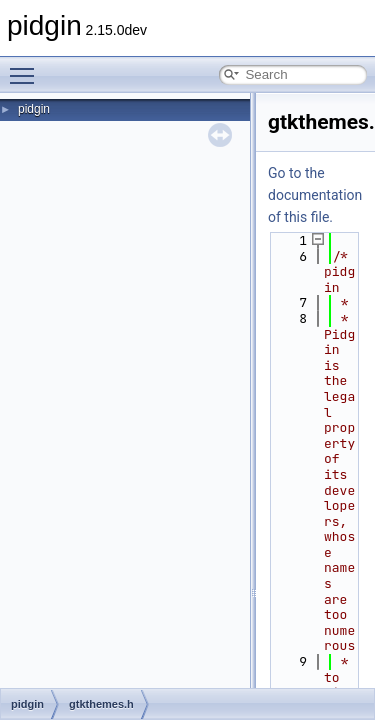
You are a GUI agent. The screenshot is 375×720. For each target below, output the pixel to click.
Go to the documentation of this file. (315, 195)
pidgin (34, 109)
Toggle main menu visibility (27, 67)
